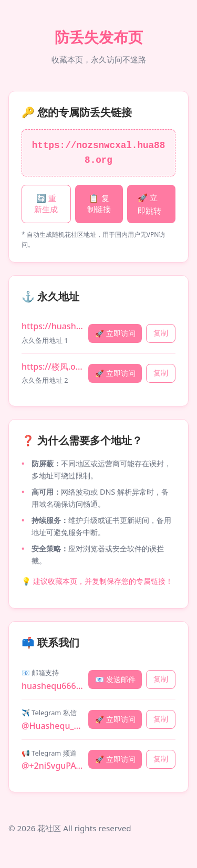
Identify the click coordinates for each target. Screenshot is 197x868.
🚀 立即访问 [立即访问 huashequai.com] (115, 333)
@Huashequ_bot (53, 726)
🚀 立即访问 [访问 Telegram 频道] (115, 759)
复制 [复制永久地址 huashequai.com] (161, 333)
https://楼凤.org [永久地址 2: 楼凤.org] (53, 367)
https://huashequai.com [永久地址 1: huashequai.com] (53, 326)
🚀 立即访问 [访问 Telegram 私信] (115, 719)
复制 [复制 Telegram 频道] (161, 759)
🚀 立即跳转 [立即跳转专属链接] (149, 204)
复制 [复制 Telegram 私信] (161, 719)
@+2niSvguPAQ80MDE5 (53, 766)
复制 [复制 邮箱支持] (161, 679)
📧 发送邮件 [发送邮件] (115, 679)
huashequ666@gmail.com (53, 686)
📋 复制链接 (99, 204)
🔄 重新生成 (46, 204)
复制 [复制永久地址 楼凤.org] (161, 373)
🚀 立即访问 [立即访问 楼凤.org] (115, 373)
